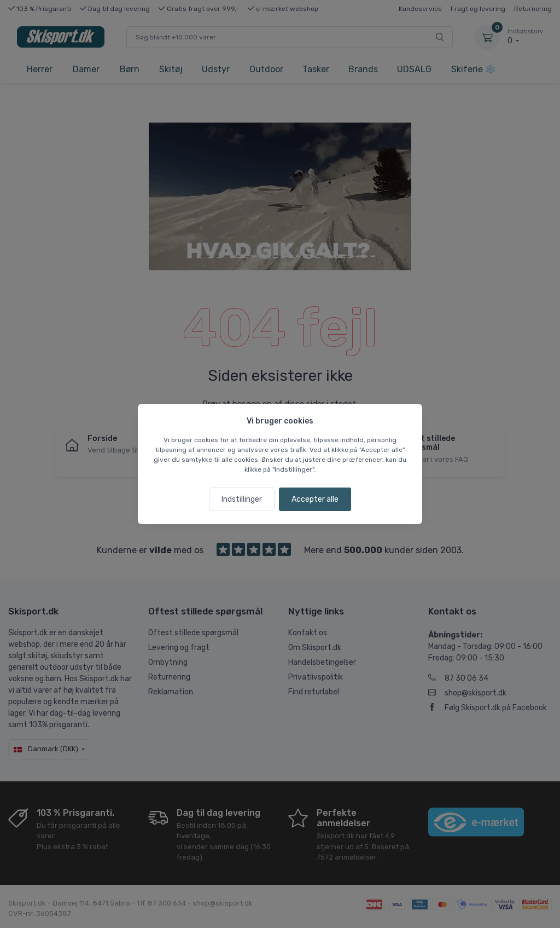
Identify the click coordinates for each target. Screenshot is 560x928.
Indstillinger (242, 499)
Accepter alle (315, 499)
